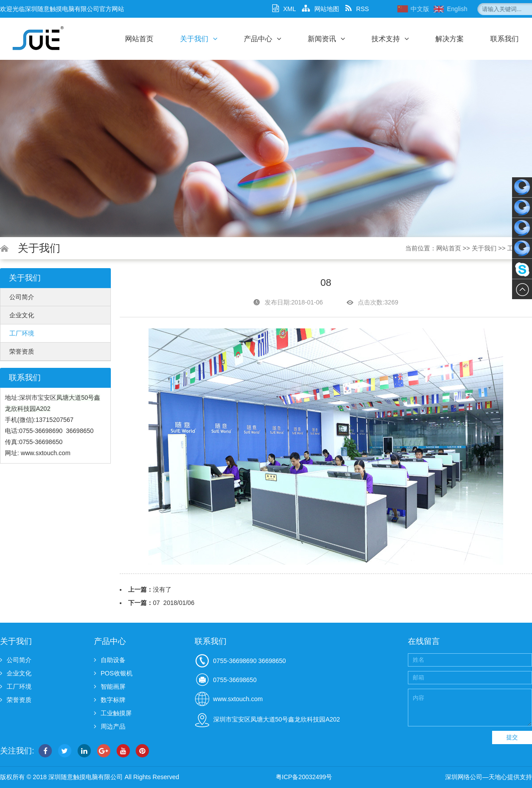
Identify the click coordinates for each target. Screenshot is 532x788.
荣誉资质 (22, 351)
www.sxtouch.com (46, 453)
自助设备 (110, 660)
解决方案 (450, 39)
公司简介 (22, 297)
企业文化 (22, 315)
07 (156, 603)
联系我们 (505, 39)
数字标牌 (110, 700)
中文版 (450, 9)
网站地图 (321, 9)
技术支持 (390, 39)
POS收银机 (113, 673)
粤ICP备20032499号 (304, 777)
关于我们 (199, 39)
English (487, 9)
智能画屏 (110, 687)
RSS (357, 9)
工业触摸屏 (113, 713)
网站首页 (139, 39)
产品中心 (262, 39)
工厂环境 (22, 333)
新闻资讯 (326, 39)
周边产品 (110, 726)
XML (284, 9)
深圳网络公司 (464, 777)
